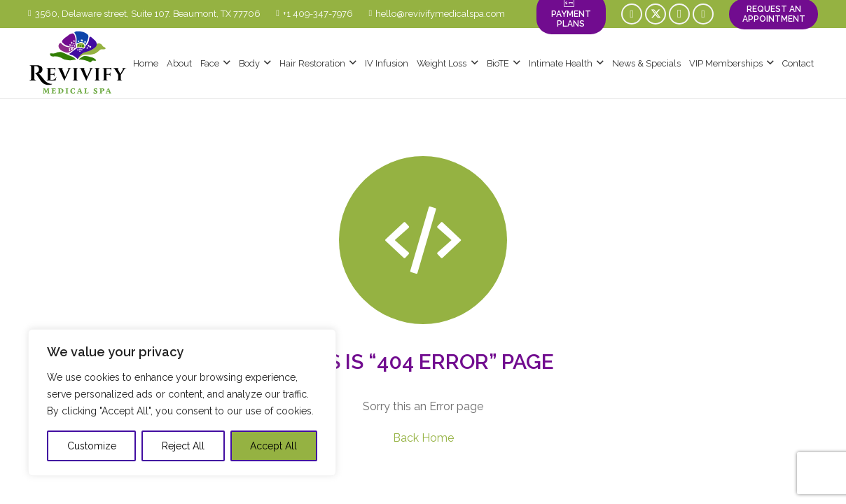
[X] (656, 14)
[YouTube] (703, 14)
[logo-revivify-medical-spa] (78, 63)
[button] (225, 63)
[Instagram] (679, 14)
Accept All (273, 446)
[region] (182, 402)
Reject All (183, 446)
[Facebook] (632, 14)
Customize (92, 446)
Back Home (423, 438)
